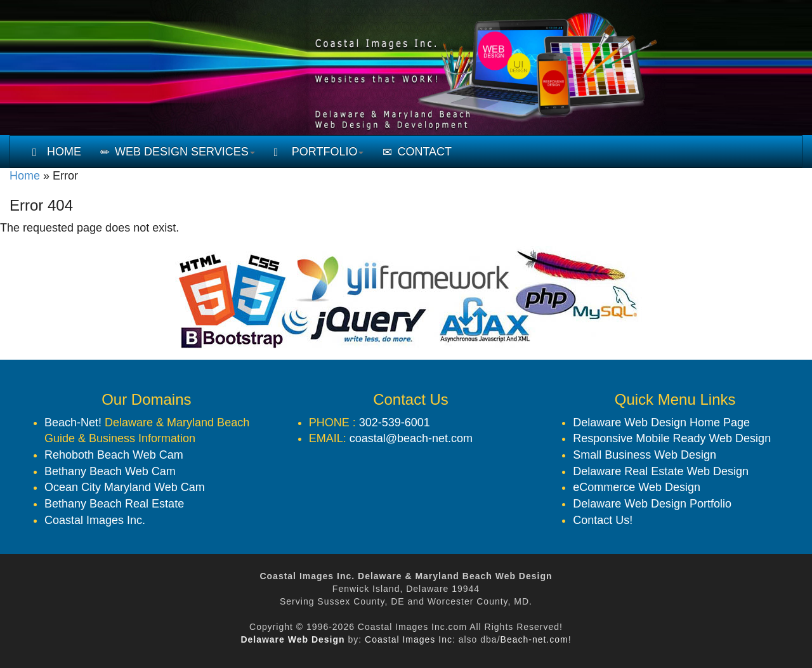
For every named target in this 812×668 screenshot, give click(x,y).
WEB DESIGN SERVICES (178, 152)
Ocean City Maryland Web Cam (125, 487)
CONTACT (417, 152)
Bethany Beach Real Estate (114, 504)
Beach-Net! (73, 422)
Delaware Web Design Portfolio (652, 504)
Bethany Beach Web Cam (110, 471)
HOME (57, 152)
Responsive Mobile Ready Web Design (672, 438)
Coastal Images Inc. (95, 520)
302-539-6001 (395, 422)
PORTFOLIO (319, 152)
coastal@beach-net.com (411, 438)
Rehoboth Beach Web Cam (114, 455)
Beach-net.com (534, 639)
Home (25, 176)
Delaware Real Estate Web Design (661, 471)
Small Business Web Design (645, 455)
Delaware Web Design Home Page (661, 422)
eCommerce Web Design (637, 487)
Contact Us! (603, 520)
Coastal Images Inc (409, 639)
